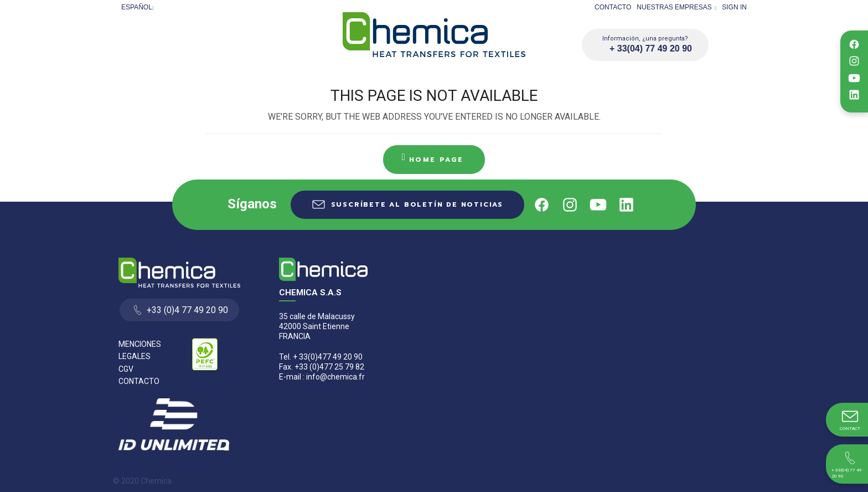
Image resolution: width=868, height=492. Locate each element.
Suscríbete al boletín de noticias (417, 204)
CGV (126, 369)
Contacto (613, 7)
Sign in (734, 7)
